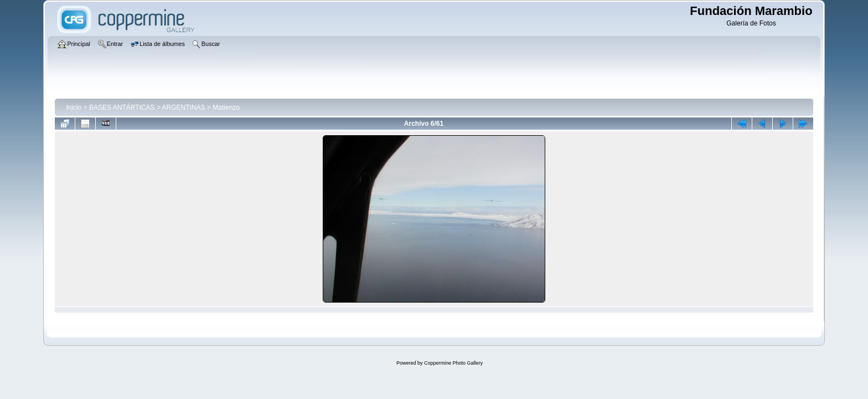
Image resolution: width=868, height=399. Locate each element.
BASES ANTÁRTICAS (122, 108)
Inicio (74, 108)
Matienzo (226, 108)
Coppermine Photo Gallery (453, 363)
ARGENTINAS (184, 108)
